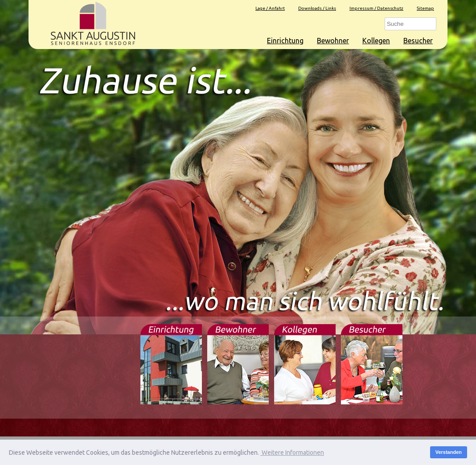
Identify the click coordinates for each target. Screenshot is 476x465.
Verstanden (449, 452)
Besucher (418, 41)
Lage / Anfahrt (270, 8)
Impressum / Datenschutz (376, 8)
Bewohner (333, 41)
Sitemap (425, 8)
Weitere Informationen (292, 453)
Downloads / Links (317, 8)
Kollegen (376, 41)
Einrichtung (285, 41)
